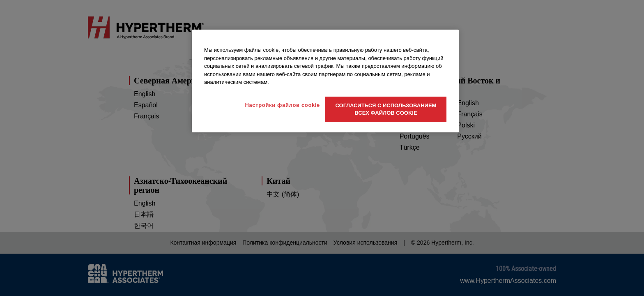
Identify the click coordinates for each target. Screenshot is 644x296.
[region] (325, 81)
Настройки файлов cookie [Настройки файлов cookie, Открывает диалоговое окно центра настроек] (282, 105)
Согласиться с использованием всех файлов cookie (386, 109)
